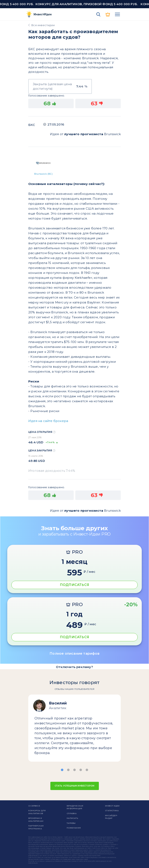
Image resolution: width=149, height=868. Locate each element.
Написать (72, 818)
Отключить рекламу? (74, 667)
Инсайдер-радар (111, 817)
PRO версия (108, 14)
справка (72, 813)
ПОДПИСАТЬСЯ (74, 585)
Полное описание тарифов (74, 654)
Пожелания (74, 828)
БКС (32, 125)
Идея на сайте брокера (48, 421)
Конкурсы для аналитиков (37, 812)
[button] (62, 770)
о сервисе (34, 806)
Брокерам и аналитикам (36, 820)
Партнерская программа (36, 827)
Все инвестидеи (43, 25)
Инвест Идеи (112, 806)
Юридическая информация (75, 807)
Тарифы (71, 823)
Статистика (112, 810)
